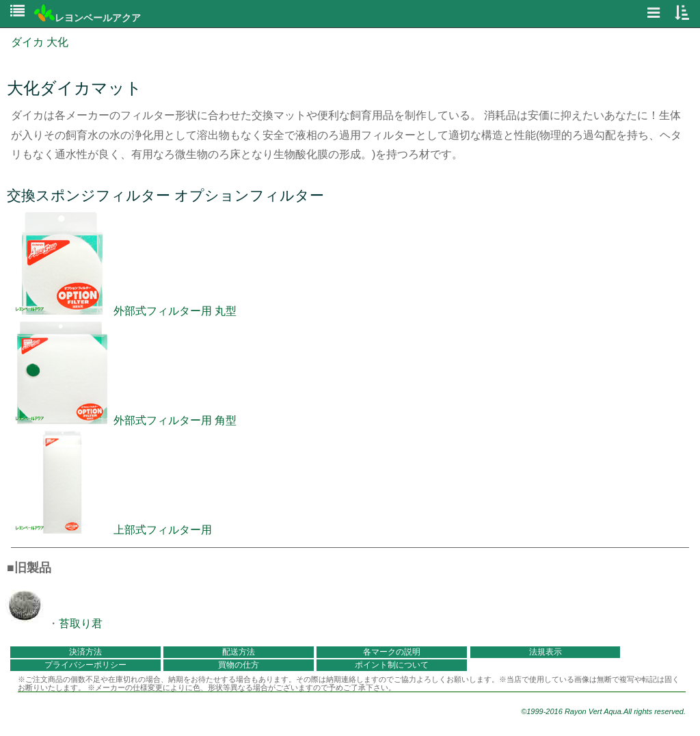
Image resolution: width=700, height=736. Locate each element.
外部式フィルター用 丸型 (124, 311)
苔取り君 (81, 623)
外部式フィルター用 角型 (124, 420)
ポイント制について (392, 665)
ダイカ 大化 (40, 42)
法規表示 (546, 652)
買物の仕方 (239, 665)
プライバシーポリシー (85, 665)
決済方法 (85, 652)
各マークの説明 (392, 652)
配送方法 (239, 652)
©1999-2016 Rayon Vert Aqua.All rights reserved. (603, 711)
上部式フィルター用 (111, 530)
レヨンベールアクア (87, 18)
